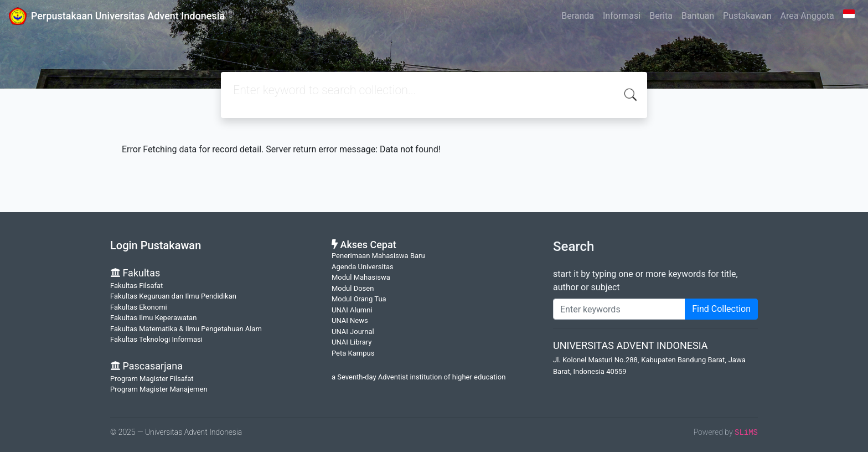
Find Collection (721, 309)
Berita (661, 16)
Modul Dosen (353, 288)
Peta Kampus (353, 353)
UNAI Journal (353, 332)
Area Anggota (807, 16)
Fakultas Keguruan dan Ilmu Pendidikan (173, 296)
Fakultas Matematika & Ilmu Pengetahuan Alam (186, 329)
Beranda (578, 16)
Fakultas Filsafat (136, 286)
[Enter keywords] (619, 309)
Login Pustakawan (156, 245)
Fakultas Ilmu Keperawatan (153, 318)
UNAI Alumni (352, 310)
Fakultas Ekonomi (139, 307)
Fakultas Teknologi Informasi (156, 339)
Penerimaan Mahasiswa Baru (378, 256)
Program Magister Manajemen (159, 389)
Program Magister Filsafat (152, 379)
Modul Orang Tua (359, 299)
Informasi (622, 16)
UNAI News (350, 320)
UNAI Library (352, 342)
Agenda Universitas (363, 267)
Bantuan (698, 16)
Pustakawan (747, 16)
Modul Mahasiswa (361, 277)
